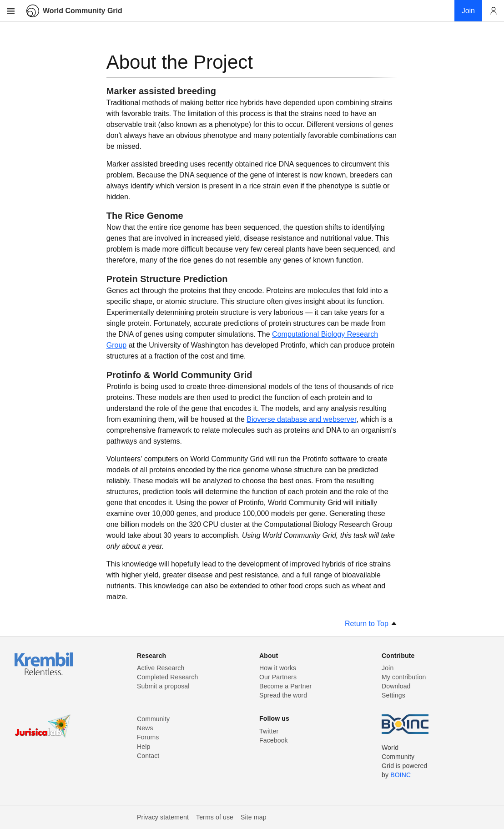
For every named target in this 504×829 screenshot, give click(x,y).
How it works (278, 668)
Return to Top (371, 624)
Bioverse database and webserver (301, 419)
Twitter (269, 731)
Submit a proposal (163, 686)
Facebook (274, 740)
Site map (254, 817)
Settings (393, 695)
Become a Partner (285, 686)
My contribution (404, 677)
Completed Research (167, 677)
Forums (148, 737)
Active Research (161, 668)
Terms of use (215, 817)
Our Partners (278, 677)
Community (153, 719)
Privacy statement (163, 817)
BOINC (401, 775)
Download (396, 686)
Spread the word (283, 695)
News (145, 728)
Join (388, 668)
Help (144, 747)
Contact (148, 756)
